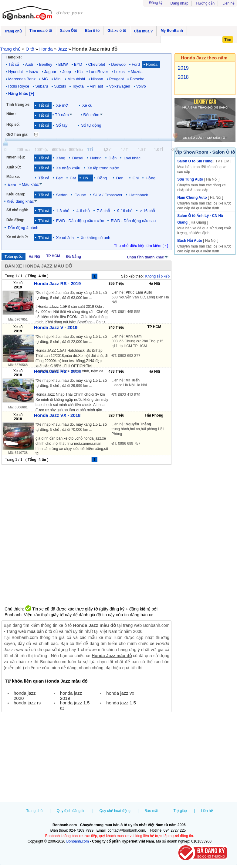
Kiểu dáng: (16, 194)
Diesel (78, 158)
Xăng (61, 158)
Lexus (119, 72)
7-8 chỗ (103, 211)
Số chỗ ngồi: (17, 210)
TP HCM (53, 256)
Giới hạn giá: (17, 135)
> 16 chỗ (147, 211)
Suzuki (60, 86)
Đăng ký (156, 3)
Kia (80, 72)
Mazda (137, 72)
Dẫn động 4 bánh (23, 228)
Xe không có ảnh (95, 238)
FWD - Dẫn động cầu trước (80, 221)
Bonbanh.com (78, 841)
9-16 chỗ (125, 211)
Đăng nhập (179, 3)
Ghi (136, 178)
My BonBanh (172, 31)
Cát (73, 178)
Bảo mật (151, 811)
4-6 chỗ (83, 211)
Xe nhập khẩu (68, 168)
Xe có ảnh (65, 238)
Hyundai (15, 72)
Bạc (59, 178)
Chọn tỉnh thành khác (148, 257)
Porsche (137, 79)
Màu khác (30, 184)
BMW (63, 64)
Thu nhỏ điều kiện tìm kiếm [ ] (141, 246)
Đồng (103, 178)
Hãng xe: (14, 57)
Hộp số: (13, 125)
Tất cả (14, 64)
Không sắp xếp (157, 276)
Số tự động (91, 125)
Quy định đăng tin (71, 811)
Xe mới (62, 105)
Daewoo (118, 64)
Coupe (80, 195)
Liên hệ (229, 3)
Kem (12, 185)
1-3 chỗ (63, 211)
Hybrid (96, 158)
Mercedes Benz (22, 79)
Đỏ (87, 178)
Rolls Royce (19, 86)
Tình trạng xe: (19, 105)
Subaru (42, 86)
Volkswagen (119, 86)
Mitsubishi (76, 79)
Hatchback (139, 195)
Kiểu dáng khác (20, 201)
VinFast (96, 86)
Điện (113, 158)
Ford (136, 64)
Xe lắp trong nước (103, 168)
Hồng (151, 178)
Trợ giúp (180, 811)
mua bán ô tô (40, 631)
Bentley (46, 64)
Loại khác (132, 158)
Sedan (62, 195)
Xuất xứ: (14, 167)
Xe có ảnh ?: (17, 237)
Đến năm (91, 115)
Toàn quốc (14, 257)
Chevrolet (97, 64)
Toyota (78, 86)
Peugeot (117, 79)
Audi (29, 64)
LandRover (99, 72)
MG (45, 79)
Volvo (141, 86)
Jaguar (50, 72)
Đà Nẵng (74, 257)
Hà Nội (34, 257)
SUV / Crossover (108, 195)
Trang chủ (34, 811)
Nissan (97, 79)
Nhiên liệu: (16, 157)
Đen (121, 178)
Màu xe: (13, 177)
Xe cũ (87, 105)
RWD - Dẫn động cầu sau (133, 221)
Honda (152, 64)
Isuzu (34, 72)
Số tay (62, 125)
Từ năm (62, 115)
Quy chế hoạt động (115, 811)
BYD (78, 64)
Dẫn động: (15, 220)
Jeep (67, 72)
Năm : (11, 114)
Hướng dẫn (206, 3)
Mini (58, 79)
